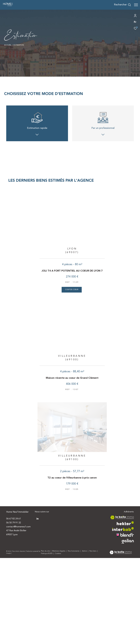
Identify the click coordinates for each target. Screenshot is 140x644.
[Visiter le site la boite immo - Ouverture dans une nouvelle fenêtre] (122, 596)
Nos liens (93, 630)
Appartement (54, 194)
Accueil (8, 45)
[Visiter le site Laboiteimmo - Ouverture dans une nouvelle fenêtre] (121, 631)
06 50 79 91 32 (14, 601)
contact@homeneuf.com (18, 605)
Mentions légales (59, 630)
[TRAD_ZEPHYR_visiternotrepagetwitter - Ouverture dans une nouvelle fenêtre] (38, 597)
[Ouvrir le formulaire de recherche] (122, 5)
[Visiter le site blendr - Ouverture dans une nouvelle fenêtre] (125, 613)
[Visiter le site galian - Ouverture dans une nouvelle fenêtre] (128, 620)
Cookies (58, 632)
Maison (86, 194)
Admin (85, 630)
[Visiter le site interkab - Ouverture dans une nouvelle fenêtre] (123, 607)
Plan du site (46, 630)
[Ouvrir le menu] (136, 5)
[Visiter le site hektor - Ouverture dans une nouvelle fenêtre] (125, 602)
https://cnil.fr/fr (117, 229)
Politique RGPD (47, 632)
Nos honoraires (74, 630)
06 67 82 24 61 (14, 597)
